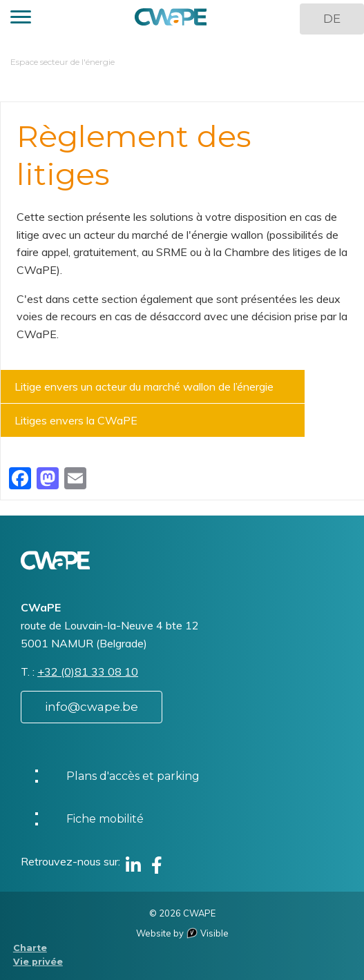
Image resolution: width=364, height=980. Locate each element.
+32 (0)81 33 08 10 (88, 672)
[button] (21, 19)
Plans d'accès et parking (133, 776)
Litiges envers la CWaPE (76, 420)
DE (332, 19)
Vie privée (38, 962)
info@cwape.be (92, 707)
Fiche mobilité (105, 819)
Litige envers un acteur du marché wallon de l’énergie (144, 386)
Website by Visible (182, 933)
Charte (30, 948)
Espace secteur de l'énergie (63, 62)
